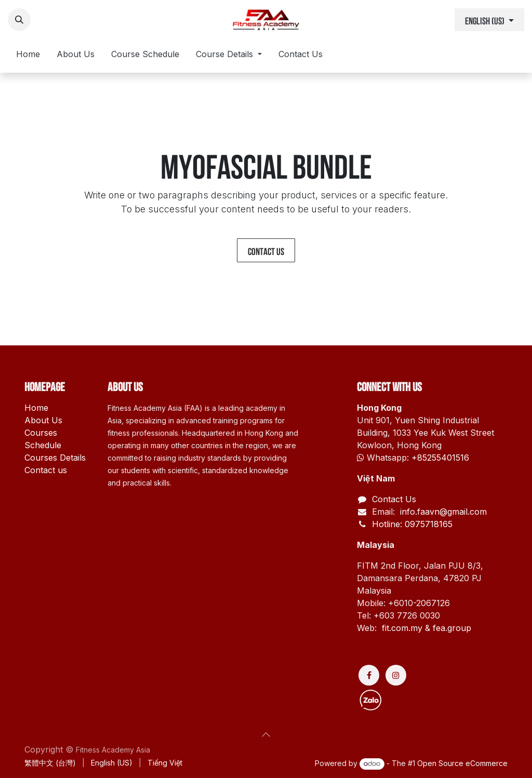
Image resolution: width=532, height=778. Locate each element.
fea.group (452, 628)
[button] (19, 20)
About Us (43, 420)
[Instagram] (396, 675)
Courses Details (55, 458)
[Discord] (409, 701)
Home (36, 408)
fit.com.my (402, 628)
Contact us (266, 250)
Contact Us (394, 499)
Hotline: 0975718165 (412, 524)
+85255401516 (440, 458)
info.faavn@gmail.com (442, 512)
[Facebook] (369, 675)
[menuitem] (28, 56)
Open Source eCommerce (462, 763)
